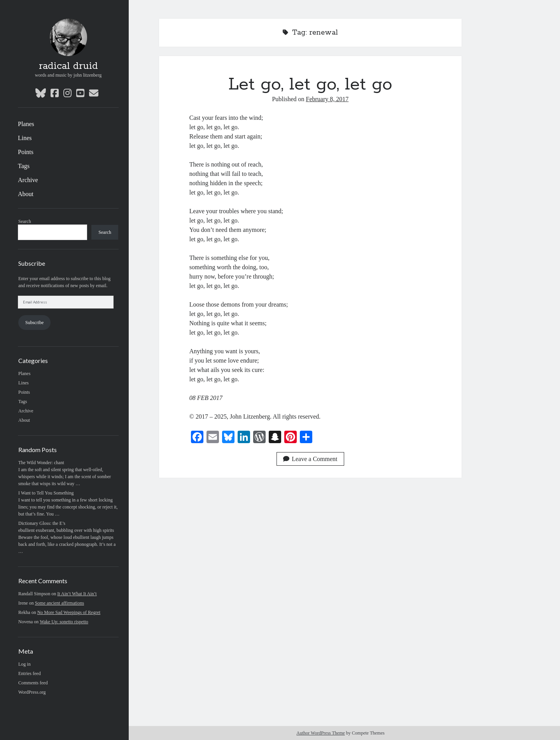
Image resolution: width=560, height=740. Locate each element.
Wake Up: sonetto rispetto (64, 622)
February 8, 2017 (327, 99)
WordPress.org (32, 692)
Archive (28, 180)
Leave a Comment (310, 459)
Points (26, 152)
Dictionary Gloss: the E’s (42, 523)
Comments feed (33, 683)
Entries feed (30, 673)
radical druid (68, 66)
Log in (24, 664)
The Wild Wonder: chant (41, 463)
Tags (24, 166)
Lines (25, 138)
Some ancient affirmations (59, 603)
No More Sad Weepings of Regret (69, 612)
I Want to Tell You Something (46, 493)
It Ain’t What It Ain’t (77, 594)
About (26, 194)
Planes (26, 124)
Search (25, 221)
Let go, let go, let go (310, 84)
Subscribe (34, 323)
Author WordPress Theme (321, 733)
